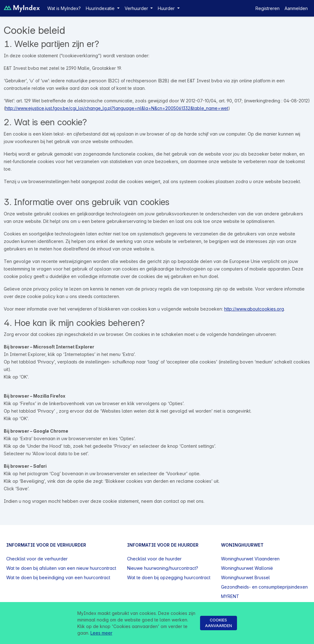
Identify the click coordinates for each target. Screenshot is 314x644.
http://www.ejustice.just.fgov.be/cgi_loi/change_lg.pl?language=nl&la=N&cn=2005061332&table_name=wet (117, 108)
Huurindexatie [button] (101, 8)
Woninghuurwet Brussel (245, 577)
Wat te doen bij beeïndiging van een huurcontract (58, 577)
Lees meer (101, 633)
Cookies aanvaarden (219, 623)
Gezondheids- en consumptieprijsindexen (264, 587)
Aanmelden (296, 8)
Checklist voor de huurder (154, 559)
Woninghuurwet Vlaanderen (250, 559)
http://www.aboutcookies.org (254, 309)
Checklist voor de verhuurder (37, 559)
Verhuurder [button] (137, 8)
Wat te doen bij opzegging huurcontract (169, 577)
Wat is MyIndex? (64, 8)
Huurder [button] (167, 8)
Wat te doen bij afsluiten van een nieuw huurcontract (61, 568)
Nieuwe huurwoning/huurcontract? (163, 568)
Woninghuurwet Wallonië (247, 568)
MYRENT (230, 596)
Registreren (268, 8)
